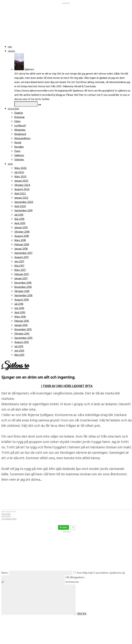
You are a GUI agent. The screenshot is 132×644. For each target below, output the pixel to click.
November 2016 (23, 287)
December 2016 (23, 283)
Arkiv (10, 164)
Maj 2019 (19, 219)
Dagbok (19, 113)
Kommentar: (72, 582)
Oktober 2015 (22, 334)
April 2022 (20, 194)
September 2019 (23, 211)
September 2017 (23, 253)
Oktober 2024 (22, 185)
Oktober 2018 (22, 232)
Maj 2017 (19, 266)
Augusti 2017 (22, 257)
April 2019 (20, 223)
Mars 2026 (20, 168)
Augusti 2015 (22, 342)
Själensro (19, 155)
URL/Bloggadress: (75, 578)
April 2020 (20, 206)
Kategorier (13, 109)
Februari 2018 (22, 245)
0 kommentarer (9, 519)
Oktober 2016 (22, 291)
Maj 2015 (19, 355)
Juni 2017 (19, 262)
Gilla (65, 527)
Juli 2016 (19, 304)
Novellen (19, 147)
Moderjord (20, 134)
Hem (10, 47)
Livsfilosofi (20, 126)
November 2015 (23, 330)
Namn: (5, 573)
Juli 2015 (19, 347)
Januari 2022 (21, 198)
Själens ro (15, 366)
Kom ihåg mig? (85, 573)
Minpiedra (20, 130)
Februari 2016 (22, 321)
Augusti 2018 (22, 236)
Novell (18, 143)
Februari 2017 (22, 274)
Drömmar (20, 117)
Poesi (17, 151)
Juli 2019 (19, 215)
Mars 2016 (20, 317)
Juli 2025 (19, 172)
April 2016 (20, 313)
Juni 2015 (19, 351)
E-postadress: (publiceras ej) (109, 573)
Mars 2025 (20, 177)
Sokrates (19, 160)
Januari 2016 (21, 325)
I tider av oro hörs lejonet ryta (67, 386)
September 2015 (23, 338)
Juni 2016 (19, 308)
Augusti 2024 (22, 189)
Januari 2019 (21, 228)
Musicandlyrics (22, 139)
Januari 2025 (21, 181)
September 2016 (23, 296)
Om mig (11, 51)
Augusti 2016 (22, 300)
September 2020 (24, 202)
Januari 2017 (21, 279)
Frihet (17, 122)
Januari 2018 (21, 249)
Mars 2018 (20, 240)
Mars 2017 (20, 270)
